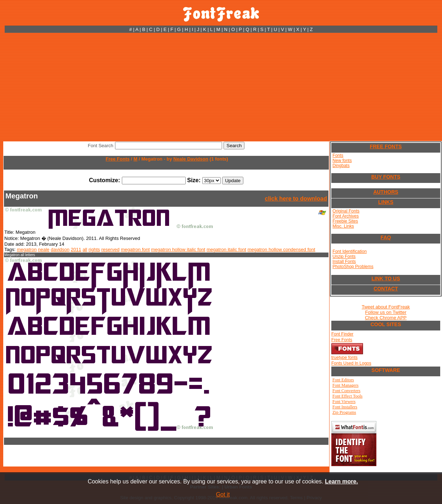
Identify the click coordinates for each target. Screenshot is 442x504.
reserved (111, 249)
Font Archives (346, 216)
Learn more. (341, 481)
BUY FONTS (386, 177)
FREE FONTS (386, 146)
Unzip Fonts (344, 257)
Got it (223, 494)
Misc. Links (343, 226)
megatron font (135, 249)
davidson (60, 249)
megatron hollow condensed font (281, 249)
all (85, 249)
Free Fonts (118, 159)
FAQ (386, 237)
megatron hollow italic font (178, 249)
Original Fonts (346, 211)
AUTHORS (386, 192)
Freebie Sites (345, 221)
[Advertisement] (221, 87)
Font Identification (350, 251)
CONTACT (386, 289)
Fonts (338, 155)
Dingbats (341, 166)
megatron (27, 249)
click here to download (296, 199)
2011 (76, 249)
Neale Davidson (191, 159)
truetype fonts (344, 358)
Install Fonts (344, 262)
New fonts (342, 161)
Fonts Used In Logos (351, 363)
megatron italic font (226, 249)
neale (44, 249)
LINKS (386, 202)
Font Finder (342, 334)
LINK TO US (386, 279)
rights (94, 249)
